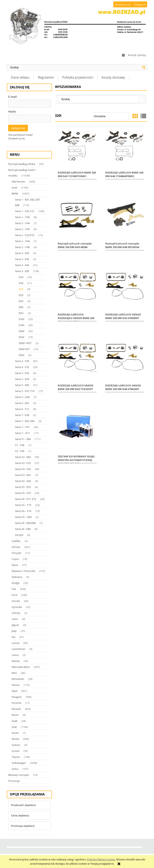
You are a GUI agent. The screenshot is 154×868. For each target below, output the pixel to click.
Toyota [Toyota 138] (16, 757)
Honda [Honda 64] (16, 601)
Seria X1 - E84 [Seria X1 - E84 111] (23, 439)
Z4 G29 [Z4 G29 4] (19, 535)
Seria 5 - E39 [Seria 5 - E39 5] (22, 379)
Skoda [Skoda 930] (15, 739)
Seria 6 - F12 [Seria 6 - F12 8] (22, 409)
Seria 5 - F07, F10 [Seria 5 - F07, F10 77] (25, 391)
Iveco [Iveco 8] (15, 619)
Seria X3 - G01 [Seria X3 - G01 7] (23, 475)
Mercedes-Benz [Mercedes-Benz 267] (21, 667)
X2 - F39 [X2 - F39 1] (20, 451)
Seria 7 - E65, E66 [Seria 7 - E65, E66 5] (25, 421)
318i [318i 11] (21, 283)
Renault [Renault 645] (16, 709)
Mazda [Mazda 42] (16, 661)
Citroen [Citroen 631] (16, 547)
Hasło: (12, 111)
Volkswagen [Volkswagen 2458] (19, 763)
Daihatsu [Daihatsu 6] (17, 577)
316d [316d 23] (21, 319)
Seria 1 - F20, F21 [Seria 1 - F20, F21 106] (25, 211)
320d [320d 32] (21, 331)
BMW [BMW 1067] (15, 194)
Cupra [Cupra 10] (15, 559)
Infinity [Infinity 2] (16, 613)
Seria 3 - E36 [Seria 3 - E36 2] (22, 259)
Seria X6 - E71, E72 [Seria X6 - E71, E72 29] (26, 499)
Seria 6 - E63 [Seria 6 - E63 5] (22, 403)
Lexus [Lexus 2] (15, 655)
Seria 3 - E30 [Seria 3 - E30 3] (22, 253)
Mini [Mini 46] (14, 673)
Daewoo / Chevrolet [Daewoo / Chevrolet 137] (23, 571)
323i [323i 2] (21, 295)
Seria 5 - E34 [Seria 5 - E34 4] (22, 373)
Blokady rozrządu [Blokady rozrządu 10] (19, 775)
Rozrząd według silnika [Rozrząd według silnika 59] (22, 164)
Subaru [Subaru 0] (16, 745)
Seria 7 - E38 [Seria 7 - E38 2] (22, 415)
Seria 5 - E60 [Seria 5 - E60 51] (22, 385)
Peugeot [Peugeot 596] (17, 697)
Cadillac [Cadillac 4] (16, 541)
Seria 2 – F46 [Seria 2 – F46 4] (22, 247)
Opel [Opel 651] (14, 691)
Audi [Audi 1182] (14, 188)
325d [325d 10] (21, 337)
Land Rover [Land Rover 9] (18, 649)
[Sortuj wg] (111, 116)
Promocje (14, 781)
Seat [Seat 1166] (14, 727)
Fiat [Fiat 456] (14, 589)
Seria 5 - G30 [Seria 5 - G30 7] (22, 397)
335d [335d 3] (21, 355)
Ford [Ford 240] (14, 595)
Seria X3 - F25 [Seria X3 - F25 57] (23, 463)
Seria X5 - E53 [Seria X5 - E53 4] (23, 487)
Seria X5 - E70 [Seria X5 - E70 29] (23, 493)
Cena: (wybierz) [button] (20, 815)
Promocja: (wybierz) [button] (23, 826)
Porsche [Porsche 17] (16, 703)
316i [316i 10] (21, 277)
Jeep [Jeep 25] (14, 631)
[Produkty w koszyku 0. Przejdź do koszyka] (133, 55)
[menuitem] (20, 77)
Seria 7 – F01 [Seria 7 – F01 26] (22, 427)
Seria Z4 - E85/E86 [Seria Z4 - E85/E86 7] (25, 523)
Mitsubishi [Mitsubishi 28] (18, 679)
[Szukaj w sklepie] (74, 67)
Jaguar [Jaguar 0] (15, 625)
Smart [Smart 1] (15, 733)
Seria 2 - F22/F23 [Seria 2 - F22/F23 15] (25, 235)
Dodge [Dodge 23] (16, 583)
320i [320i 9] (21, 289)
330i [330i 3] (21, 307)
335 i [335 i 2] (21, 313)
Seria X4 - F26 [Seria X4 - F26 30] (23, 469)
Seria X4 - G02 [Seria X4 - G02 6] (23, 481)
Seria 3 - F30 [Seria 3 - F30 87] (22, 361)
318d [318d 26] (21, 325)
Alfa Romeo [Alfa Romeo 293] (18, 182)
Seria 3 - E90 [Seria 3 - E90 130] (22, 271)
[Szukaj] (144, 67)
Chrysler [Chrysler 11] (17, 553)
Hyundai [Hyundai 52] (17, 607)
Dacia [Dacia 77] (15, 565)
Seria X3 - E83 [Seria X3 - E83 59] (23, 457)
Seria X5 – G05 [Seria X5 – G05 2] (23, 517)
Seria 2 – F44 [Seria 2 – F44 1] (22, 241)
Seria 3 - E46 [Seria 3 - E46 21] (22, 265)
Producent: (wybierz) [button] (23, 805)
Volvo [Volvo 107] (15, 769)
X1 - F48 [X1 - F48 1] (20, 445)
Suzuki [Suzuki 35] (16, 751)
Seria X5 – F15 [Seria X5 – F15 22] (23, 505)
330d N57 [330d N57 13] (24, 349)
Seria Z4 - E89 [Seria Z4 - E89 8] (23, 529)
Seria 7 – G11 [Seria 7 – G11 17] (23, 433)
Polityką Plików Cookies (101, 859)
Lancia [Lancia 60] (15, 643)
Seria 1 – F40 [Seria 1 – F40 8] (22, 217)
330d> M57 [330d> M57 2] (25, 343)
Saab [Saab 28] (15, 721)
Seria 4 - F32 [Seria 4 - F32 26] (22, 367)
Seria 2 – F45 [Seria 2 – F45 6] (22, 229)
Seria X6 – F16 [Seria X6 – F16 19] (23, 511)
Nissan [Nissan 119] (16, 685)
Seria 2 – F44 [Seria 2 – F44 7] (22, 223)
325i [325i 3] (21, 301)
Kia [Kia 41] (13, 637)
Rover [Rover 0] (15, 715)
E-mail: (13, 97)
